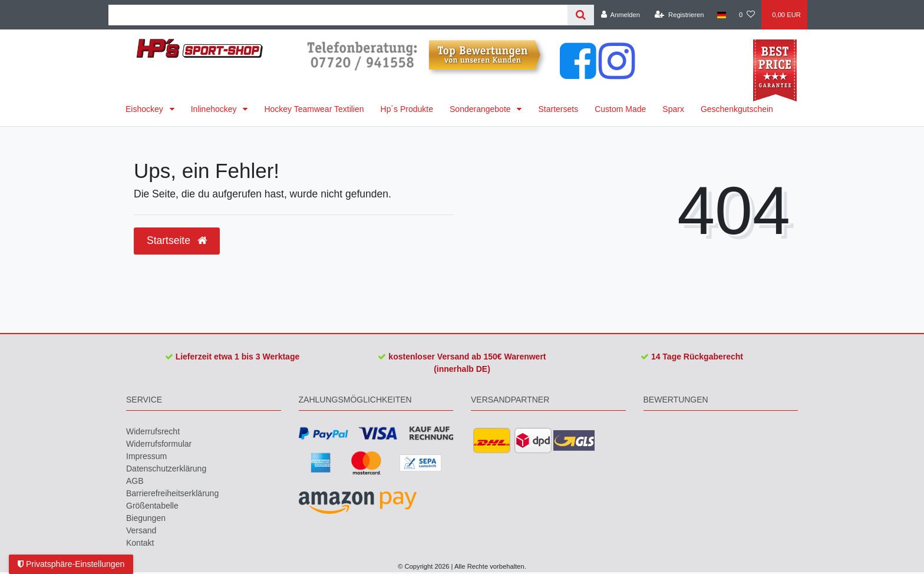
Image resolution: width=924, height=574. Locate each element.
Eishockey (146, 109)
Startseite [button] (177, 240)
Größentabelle (152, 506)
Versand (141, 530)
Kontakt (140, 543)
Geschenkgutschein (737, 109)
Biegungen (146, 518)
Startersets (558, 109)
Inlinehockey (215, 109)
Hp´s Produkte (407, 109)
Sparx (673, 109)
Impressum (146, 456)
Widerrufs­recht (153, 431)
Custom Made (620, 109)
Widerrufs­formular (159, 444)
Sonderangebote (481, 109)
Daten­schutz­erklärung (166, 469)
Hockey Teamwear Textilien (314, 109)
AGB (135, 481)
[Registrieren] (679, 15)
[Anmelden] (620, 15)
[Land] (722, 15)
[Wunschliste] (747, 15)
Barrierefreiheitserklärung (172, 493)
